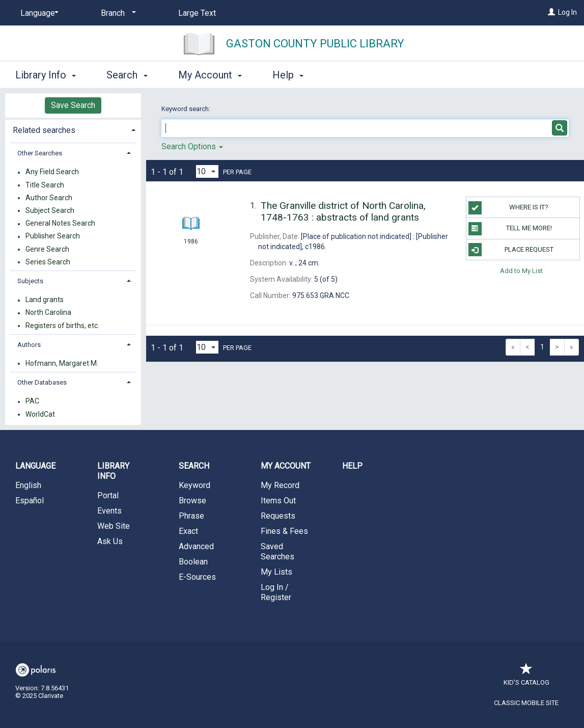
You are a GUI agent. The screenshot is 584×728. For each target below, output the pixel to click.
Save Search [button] (73, 105)
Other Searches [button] (40, 153)
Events (109, 511)
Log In (567, 12)
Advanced (196, 546)
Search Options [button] (192, 146)
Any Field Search (52, 172)
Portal (108, 495)
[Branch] (117, 13)
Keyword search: (187, 109)
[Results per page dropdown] (207, 171)
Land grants (45, 300)
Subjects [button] (30, 281)
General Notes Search (60, 224)
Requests (278, 516)
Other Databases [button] (42, 382)
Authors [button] (29, 345)
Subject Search (50, 210)
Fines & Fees (284, 531)
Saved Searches (277, 551)
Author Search (49, 198)
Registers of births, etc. (62, 326)
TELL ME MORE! (510, 229)
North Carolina (48, 313)
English (28, 485)
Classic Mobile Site (526, 703)
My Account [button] (210, 75)
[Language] (38, 13)
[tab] (73, 129)
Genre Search (47, 249)
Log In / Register (276, 592)
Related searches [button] (44, 130)
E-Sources (197, 577)
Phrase (191, 516)
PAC (32, 401)
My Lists (276, 572)
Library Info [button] (46, 75)
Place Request (511, 250)
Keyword (194, 485)
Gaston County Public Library (315, 44)
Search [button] (127, 75)
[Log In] (551, 12)
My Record (280, 485)
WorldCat (40, 414)
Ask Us (110, 541)
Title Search (45, 185)
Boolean (193, 562)
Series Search (48, 262)
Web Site (114, 526)
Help (352, 466)
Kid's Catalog (526, 677)
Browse (192, 501)
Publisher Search (53, 236)
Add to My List (521, 271)
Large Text (197, 13)
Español (30, 501)
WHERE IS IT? (508, 208)
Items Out (278, 501)
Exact (188, 531)
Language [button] (35, 466)
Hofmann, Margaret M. (62, 363)
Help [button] (288, 75)
